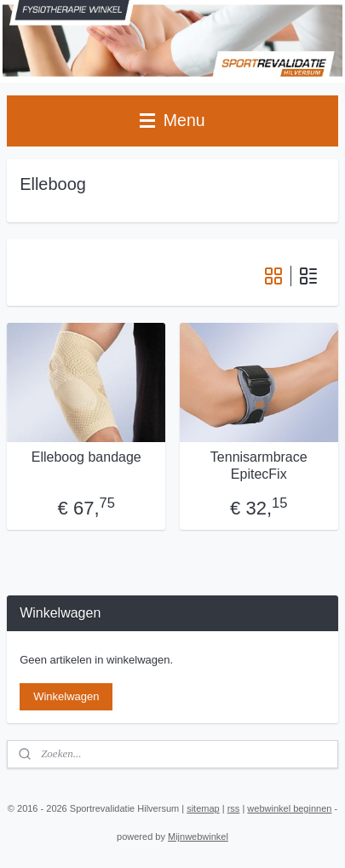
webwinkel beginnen (289, 808)
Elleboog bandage (86, 458)
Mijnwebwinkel (198, 836)
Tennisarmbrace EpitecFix (259, 466)
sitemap (203, 808)
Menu (172, 120)
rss (234, 808)
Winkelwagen (66, 696)
